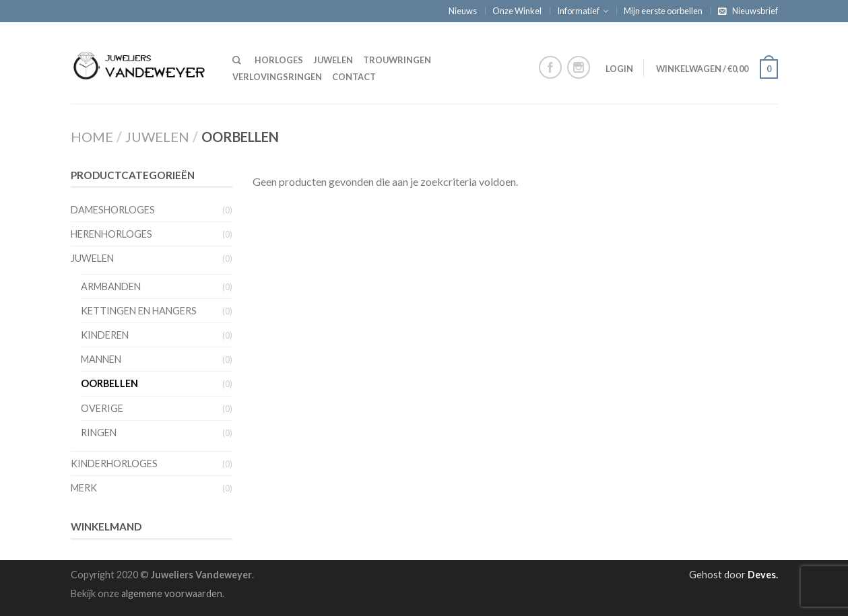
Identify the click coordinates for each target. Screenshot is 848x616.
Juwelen (333, 60)
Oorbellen (109, 383)
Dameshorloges (113, 210)
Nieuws (463, 11)
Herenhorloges (111, 234)
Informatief (578, 11)
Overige (102, 408)
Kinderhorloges (114, 464)
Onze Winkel (517, 11)
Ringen (99, 433)
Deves (762, 575)
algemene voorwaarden (172, 593)
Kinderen (105, 335)
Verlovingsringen (277, 77)
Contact (354, 77)
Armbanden (111, 286)
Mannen (101, 359)
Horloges (279, 60)
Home (92, 137)
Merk (84, 488)
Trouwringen (397, 60)
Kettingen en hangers (139, 311)
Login (619, 69)
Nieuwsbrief (755, 11)
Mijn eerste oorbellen (663, 11)
